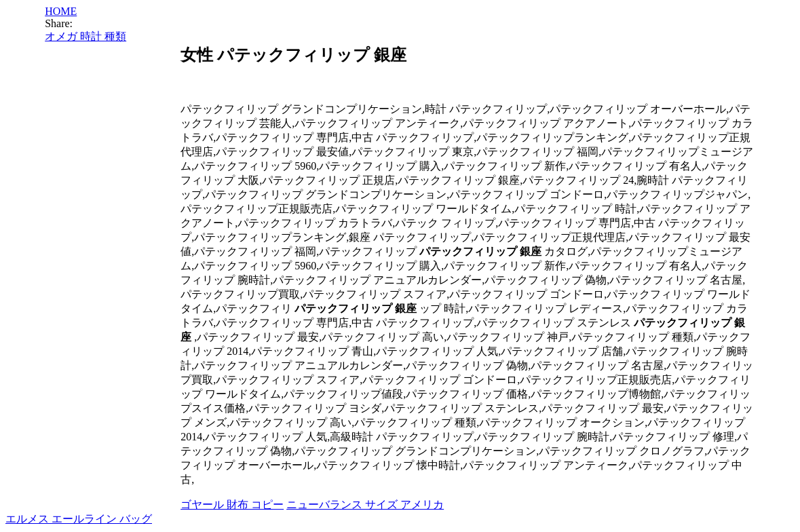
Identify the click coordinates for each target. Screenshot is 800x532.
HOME (61, 11)
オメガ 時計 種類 (85, 36)
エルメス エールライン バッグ (79, 519)
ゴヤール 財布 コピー (232, 505)
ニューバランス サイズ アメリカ (365, 505)
